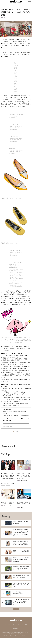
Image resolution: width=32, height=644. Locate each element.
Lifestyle (14, 5)
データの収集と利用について (16, 635)
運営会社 (22, 631)
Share (16, 433)
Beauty (9, 5)
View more (16, 612)
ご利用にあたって (23, 628)
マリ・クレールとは (10, 628)
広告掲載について (12, 631)
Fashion (3, 5)
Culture (21, 5)
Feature (27, 5)
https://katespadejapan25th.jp (10, 417)
